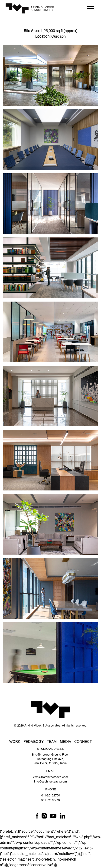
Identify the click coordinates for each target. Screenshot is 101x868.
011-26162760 (51, 800)
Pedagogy (34, 742)
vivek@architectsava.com (50, 777)
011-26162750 (51, 796)
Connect (83, 742)
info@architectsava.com (50, 782)
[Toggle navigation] (91, 8)
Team (52, 742)
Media (65, 742)
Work (15, 742)
